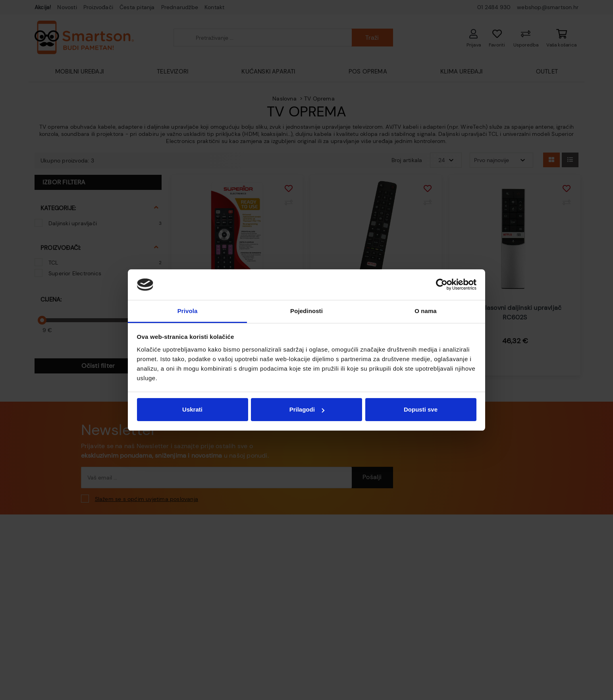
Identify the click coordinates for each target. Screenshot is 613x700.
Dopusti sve (421, 409)
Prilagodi (307, 409)
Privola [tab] (188, 311)
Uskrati (192, 409)
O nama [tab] (426, 311)
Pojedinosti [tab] (306, 311)
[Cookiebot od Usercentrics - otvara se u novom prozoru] (442, 285)
